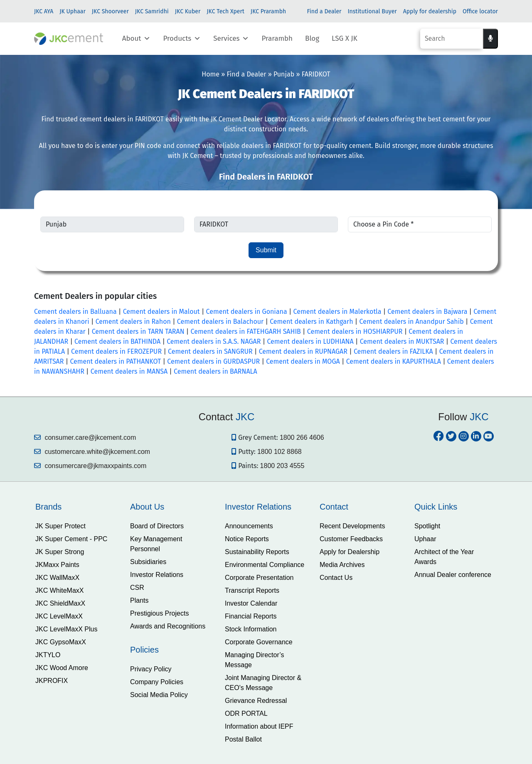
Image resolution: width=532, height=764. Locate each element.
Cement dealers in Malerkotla (337, 312)
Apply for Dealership (350, 552)
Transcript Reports (252, 590)
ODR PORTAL (246, 713)
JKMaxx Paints (57, 565)
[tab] (76, 507)
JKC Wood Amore (62, 668)
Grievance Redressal (256, 701)
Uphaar (425, 539)
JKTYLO (48, 655)
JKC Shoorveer (110, 11)
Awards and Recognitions (168, 626)
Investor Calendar (251, 603)
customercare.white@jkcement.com (92, 452)
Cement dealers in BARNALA (216, 371)
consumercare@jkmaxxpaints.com (90, 466)
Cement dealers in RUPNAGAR (303, 351)
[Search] (452, 39)
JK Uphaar (73, 11)
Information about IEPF (259, 726)
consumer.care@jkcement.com (85, 437)
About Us (147, 507)
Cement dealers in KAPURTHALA (394, 361)
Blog (312, 38)
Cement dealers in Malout (161, 312)
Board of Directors (157, 526)
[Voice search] (490, 39)
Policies (144, 650)
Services (231, 39)
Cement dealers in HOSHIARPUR (355, 331)
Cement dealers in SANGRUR (210, 351)
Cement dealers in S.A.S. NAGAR (214, 341)
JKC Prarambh (268, 11)
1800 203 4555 (282, 466)
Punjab (284, 74)
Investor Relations (157, 575)
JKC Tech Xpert (225, 11)
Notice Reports (247, 539)
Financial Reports (251, 616)
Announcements (249, 526)
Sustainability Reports (257, 552)
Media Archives (342, 565)
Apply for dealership (430, 11)
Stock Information (251, 629)
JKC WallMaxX (57, 578)
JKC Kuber (188, 11)
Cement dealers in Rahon (133, 322)
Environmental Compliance (265, 565)
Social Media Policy (159, 695)
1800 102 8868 (280, 452)
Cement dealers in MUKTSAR (402, 341)
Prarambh (277, 38)
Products (182, 39)
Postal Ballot (243, 739)
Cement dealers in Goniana (247, 312)
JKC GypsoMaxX (61, 642)
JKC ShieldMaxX (60, 603)
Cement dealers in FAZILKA (393, 351)
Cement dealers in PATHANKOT (115, 361)
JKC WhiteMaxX (59, 590)
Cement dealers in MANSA (129, 371)
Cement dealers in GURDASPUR (213, 361)
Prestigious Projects (159, 613)
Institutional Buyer (372, 11)
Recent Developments (352, 526)
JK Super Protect (60, 526)
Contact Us (336, 578)
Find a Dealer (324, 11)
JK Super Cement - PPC (71, 539)
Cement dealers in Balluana (75, 312)
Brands (48, 507)
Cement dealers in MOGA (303, 361)
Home (211, 74)
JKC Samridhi (152, 11)
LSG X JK (345, 38)
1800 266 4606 (302, 437)
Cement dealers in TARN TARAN (138, 331)
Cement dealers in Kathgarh (311, 322)
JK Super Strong (60, 552)
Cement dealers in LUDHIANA (310, 341)
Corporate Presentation (259, 578)
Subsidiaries (148, 562)
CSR (137, 588)
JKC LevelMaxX (59, 616)
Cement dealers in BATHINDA (117, 341)
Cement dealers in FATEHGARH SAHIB (246, 331)
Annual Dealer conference (453, 575)
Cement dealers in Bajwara (427, 312)
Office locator (480, 11)
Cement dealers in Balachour (220, 322)
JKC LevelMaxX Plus (66, 629)
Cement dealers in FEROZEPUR (116, 351)
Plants (139, 600)
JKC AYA (44, 11)
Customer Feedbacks (351, 539)
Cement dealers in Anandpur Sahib (412, 322)
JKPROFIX (52, 681)
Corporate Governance (259, 642)
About (137, 39)
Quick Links (436, 507)
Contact (334, 507)
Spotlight (427, 526)
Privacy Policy (151, 669)
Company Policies (157, 682)
